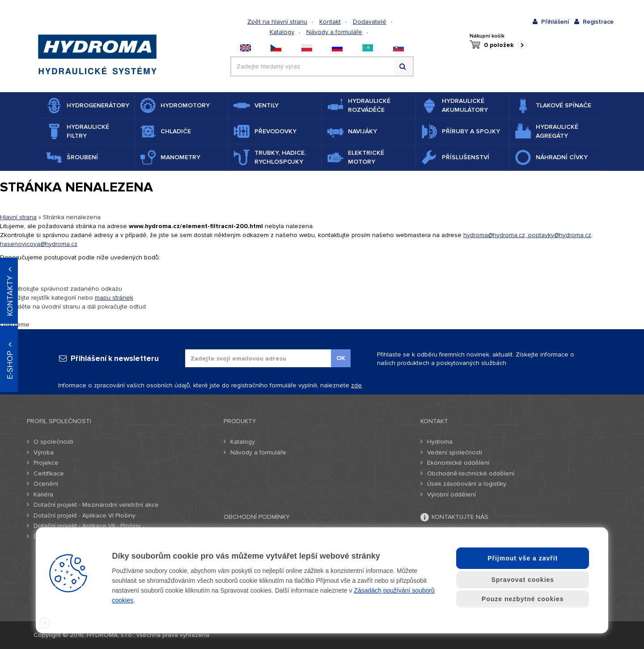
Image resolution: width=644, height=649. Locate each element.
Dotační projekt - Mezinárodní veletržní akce (96, 505)
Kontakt (330, 22)
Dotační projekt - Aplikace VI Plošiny (85, 515)
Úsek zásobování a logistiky (467, 484)
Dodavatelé (370, 22)
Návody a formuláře (334, 32)
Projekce (46, 463)
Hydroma (440, 442)
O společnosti (53, 442)
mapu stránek (114, 298)
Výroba (44, 452)
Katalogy (282, 32)
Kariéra (43, 494)
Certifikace (49, 473)
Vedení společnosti (455, 452)
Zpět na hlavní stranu (277, 22)
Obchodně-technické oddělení (471, 473)
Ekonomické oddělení (458, 463)
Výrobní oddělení (451, 494)
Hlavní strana (18, 217)
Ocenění (46, 484)
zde (356, 385)
